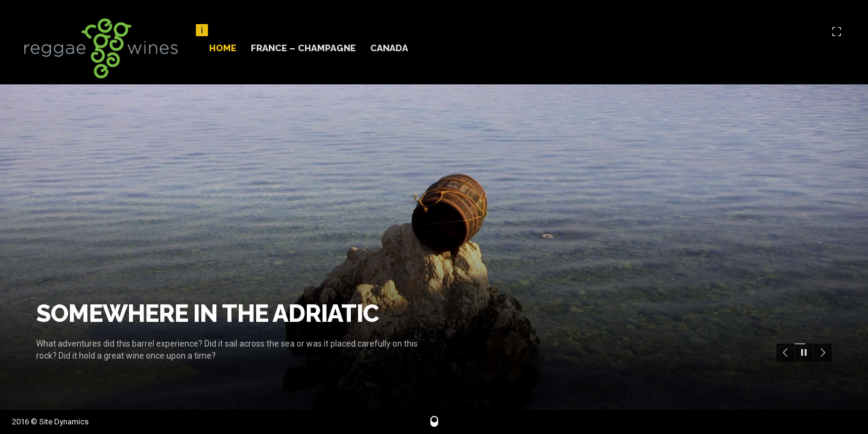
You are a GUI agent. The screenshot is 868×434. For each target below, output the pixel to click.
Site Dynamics (64, 422)
